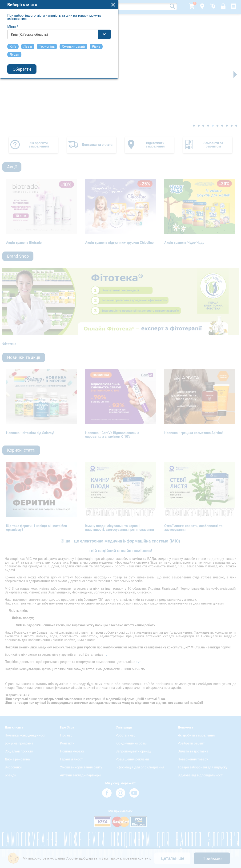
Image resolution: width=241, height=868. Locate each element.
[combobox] (121, 429)
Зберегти (84, 464)
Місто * (74, 422)
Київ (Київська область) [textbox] (91, 430)
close (175, 400)
